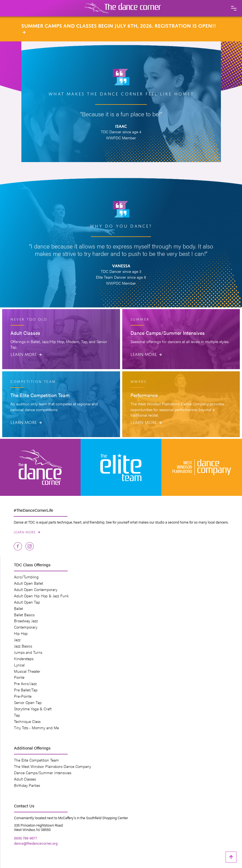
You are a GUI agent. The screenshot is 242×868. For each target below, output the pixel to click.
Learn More (26, 354)
